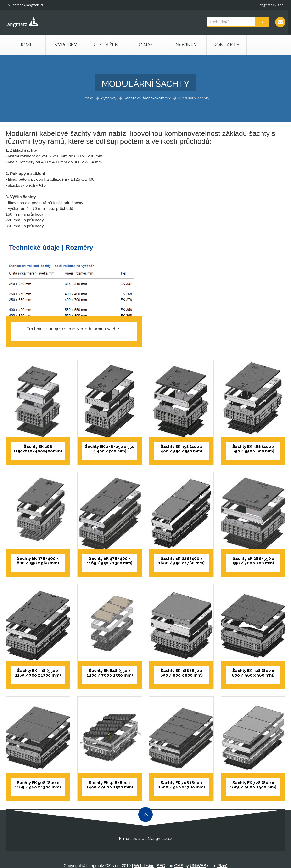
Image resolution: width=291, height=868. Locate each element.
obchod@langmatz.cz (26, 5)
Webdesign (144, 865)
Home (26, 45)
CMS (179, 865)
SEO (161, 865)
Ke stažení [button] (106, 45)
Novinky (186, 45)
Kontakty (227, 45)
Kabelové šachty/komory (147, 98)
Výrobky (108, 98)
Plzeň (222, 865)
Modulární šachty (194, 98)
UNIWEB (198, 865)
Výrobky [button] (66, 45)
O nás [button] (146, 45)
